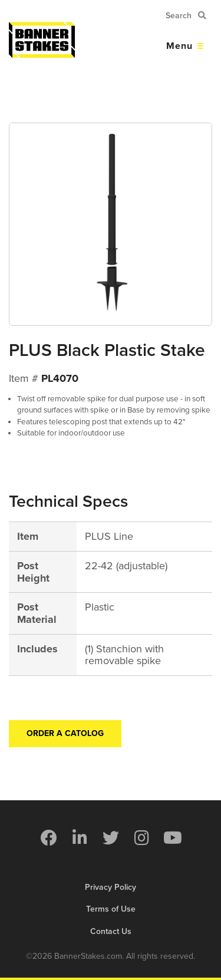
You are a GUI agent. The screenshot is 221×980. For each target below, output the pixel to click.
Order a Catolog (65, 733)
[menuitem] (49, 838)
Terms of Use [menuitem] (111, 909)
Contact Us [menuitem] (111, 931)
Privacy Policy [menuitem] (111, 887)
